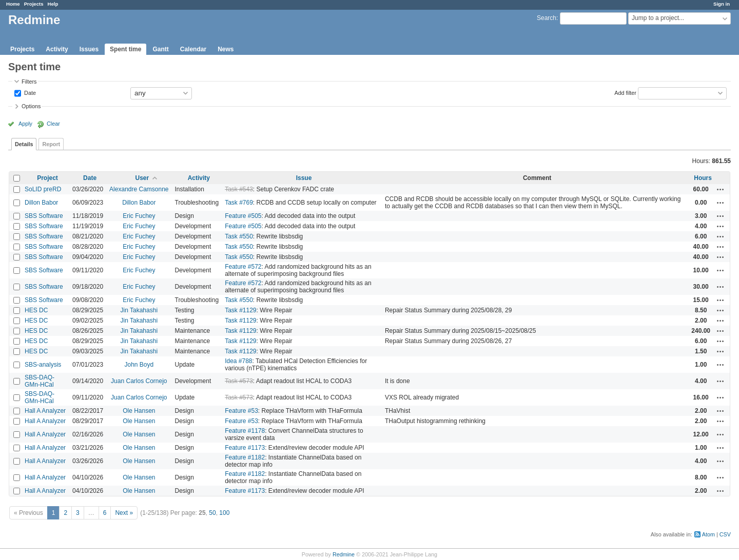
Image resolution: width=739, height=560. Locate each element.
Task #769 (239, 203)
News (226, 49)
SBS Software (44, 216)
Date (29, 92)
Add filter (625, 92)
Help (53, 4)
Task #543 (239, 189)
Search (547, 18)
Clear (53, 124)
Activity (57, 49)
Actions (721, 189)
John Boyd (139, 365)
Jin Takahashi (139, 310)
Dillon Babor (41, 203)
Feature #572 (243, 267)
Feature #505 (243, 216)
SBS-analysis (43, 365)
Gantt (160, 49)
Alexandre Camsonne (139, 189)
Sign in (722, 4)
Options (31, 106)
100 (224, 513)
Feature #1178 (245, 431)
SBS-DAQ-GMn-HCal (40, 381)
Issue (304, 178)
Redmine (344, 554)
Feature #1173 (245, 448)
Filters (29, 82)
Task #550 (239, 236)
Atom (708, 534)
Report (51, 144)
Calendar (193, 49)
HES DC (36, 310)
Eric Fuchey (139, 216)
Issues (89, 49)
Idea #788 (238, 361)
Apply (25, 124)
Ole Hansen (139, 411)
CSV (725, 534)
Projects (34, 4)
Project (47, 178)
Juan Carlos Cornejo (139, 381)
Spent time (125, 49)
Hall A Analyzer (45, 411)
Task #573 (239, 381)
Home (13, 4)
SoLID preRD (43, 189)
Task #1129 (240, 310)
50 (212, 513)
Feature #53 (241, 411)
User (142, 178)
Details (24, 144)
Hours (703, 178)
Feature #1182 (245, 457)
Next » (124, 513)
